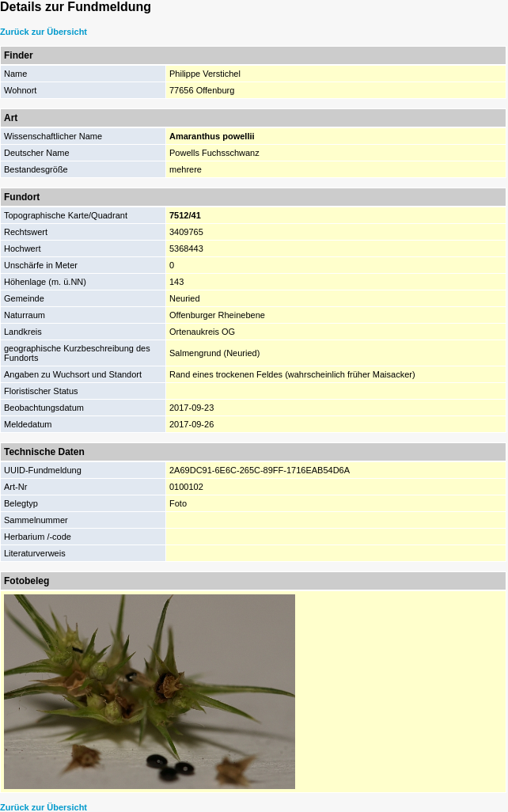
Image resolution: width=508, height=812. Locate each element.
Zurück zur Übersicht (44, 32)
